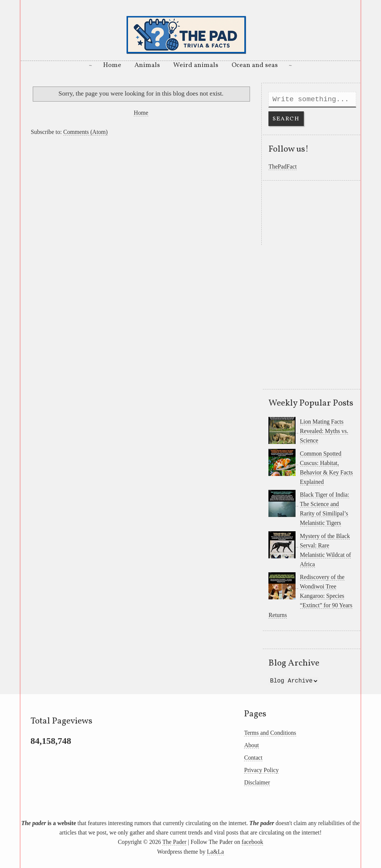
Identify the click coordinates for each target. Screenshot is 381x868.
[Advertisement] (141, 192)
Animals (147, 65)
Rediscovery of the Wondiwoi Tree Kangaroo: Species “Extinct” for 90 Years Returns (310, 596)
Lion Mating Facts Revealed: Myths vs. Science (324, 431)
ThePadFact (283, 166)
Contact (253, 758)
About (251, 745)
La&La (216, 852)
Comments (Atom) (85, 132)
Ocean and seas (255, 65)
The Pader (174, 842)
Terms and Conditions (270, 733)
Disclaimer (257, 782)
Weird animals (196, 65)
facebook (252, 842)
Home (112, 65)
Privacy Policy (261, 770)
